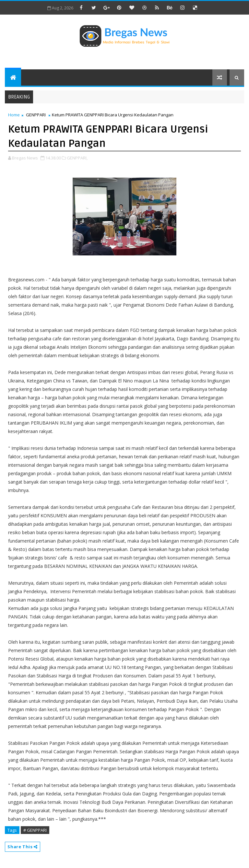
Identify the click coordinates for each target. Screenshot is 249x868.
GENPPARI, (77, 158)
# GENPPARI (35, 830)
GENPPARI (36, 115)
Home (14, 115)
